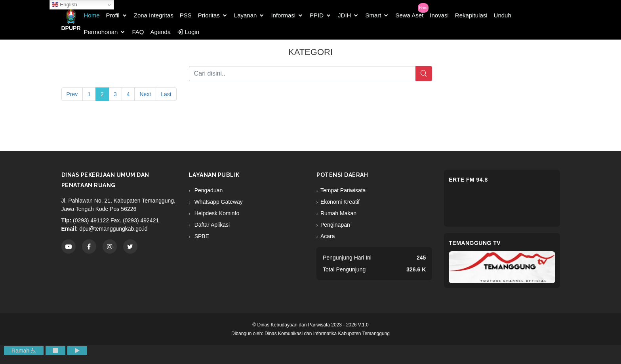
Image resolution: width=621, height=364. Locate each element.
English (64, 5)
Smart (373, 15)
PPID (317, 15)
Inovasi (439, 15)
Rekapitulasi (471, 15)
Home (92, 15)
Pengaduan (208, 190)
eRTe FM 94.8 (468, 180)
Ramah (24, 351)
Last (166, 94)
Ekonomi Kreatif (340, 202)
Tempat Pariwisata (343, 190)
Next (145, 94)
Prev (72, 94)
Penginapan (335, 225)
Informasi (283, 15)
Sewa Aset (409, 15)
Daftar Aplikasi (211, 225)
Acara (328, 236)
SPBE (201, 236)
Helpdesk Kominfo (216, 213)
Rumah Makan (338, 213)
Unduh (503, 15)
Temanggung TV (475, 243)
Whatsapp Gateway (218, 202)
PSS (186, 15)
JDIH (344, 15)
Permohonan (101, 32)
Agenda (160, 32)
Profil (113, 15)
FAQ (138, 32)
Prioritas (209, 15)
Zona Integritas (154, 15)
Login (188, 32)
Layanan (246, 15)
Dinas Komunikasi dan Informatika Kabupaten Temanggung (327, 334)
